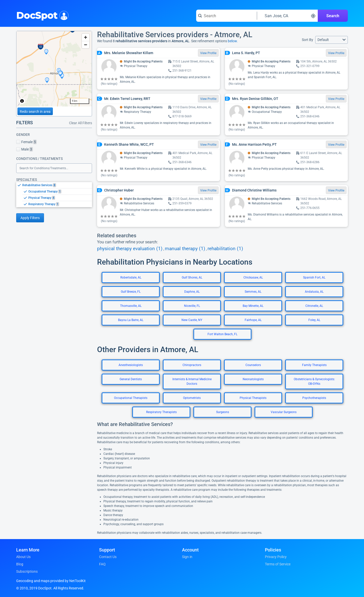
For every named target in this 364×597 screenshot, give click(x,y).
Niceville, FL (192, 306)
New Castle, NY (192, 320)
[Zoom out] (86, 45)
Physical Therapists (253, 398)
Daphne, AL (192, 292)
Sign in (187, 557)
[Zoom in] (86, 37)
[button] (332, 40)
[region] (54, 69)
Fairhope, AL (253, 320)
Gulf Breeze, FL (131, 292)
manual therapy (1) (185, 249)
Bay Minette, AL (253, 306)
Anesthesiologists (131, 365)
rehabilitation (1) (225, 249)
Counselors (253, 365)
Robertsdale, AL (131, 278)
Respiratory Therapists (161, 412)
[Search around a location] (287, 16)
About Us (23, 557)
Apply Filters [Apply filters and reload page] (30, 218)
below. (233, 41)
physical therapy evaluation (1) (130, 249)
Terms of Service (278, 564)
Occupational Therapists (131, 398)
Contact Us (108, 557)
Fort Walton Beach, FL (222, 334)
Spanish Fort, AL (314, 278)
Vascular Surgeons (284, 412)
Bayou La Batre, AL (131, 320)
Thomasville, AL (131, 306)
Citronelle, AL (314, 306)
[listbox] (54, 195)
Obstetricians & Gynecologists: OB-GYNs (314, 381)
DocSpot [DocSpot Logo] (41, 15)
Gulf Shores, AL (192, 278)
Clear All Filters (81, 123)
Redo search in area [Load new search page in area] (35, 112)
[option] (57, 185)
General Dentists (131, 379)
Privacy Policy (276, 557)
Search (333, 16)
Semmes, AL (253, 292)
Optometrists (192, 398)
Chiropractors (192, 365)
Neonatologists (253, 379)
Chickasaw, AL (253, 278)
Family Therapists (314, 365)
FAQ (102, 564)
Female (26, 142)
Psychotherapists (314, 398)
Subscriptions (27, 571)
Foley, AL (314, 320)
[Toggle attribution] (22, 101)
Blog (20, 564)
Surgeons (223, 412)
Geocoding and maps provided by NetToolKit (51, 581)
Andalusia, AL (314, 292)
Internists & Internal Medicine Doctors (192, 381)
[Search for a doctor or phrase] (226, 16)
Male (25, 149)
